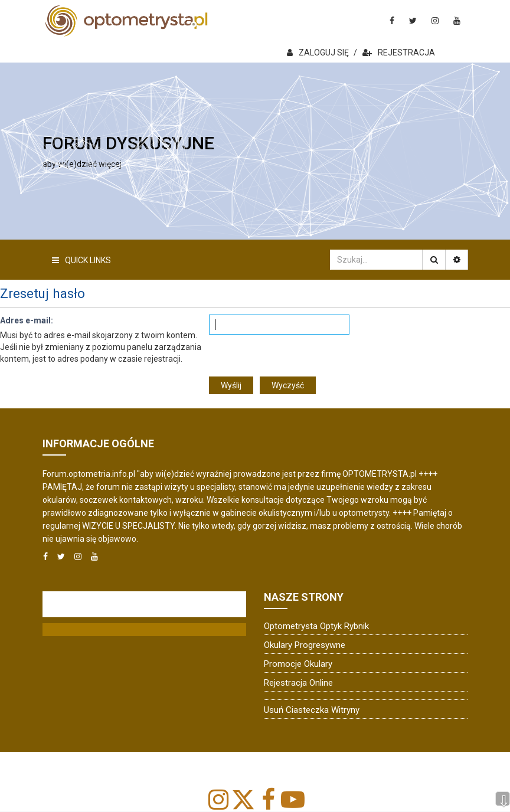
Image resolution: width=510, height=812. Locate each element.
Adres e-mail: (27, 320)
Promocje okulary (298, 664)
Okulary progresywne (305, 645)
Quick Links (81, 260)
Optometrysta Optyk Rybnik (316, 626)
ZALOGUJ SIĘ (318, 53)
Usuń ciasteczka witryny (312, 710)
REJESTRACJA (399, 53)
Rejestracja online (298, 683)
